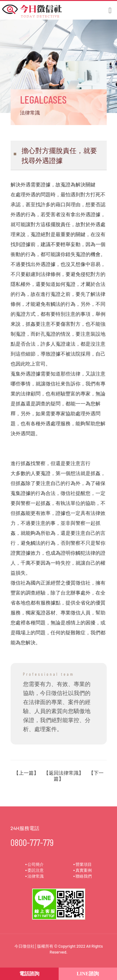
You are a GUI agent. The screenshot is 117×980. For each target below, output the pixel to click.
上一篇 (26, 773)
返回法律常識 (64, 773)
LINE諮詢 (88, 974)
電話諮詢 (29, 974)
